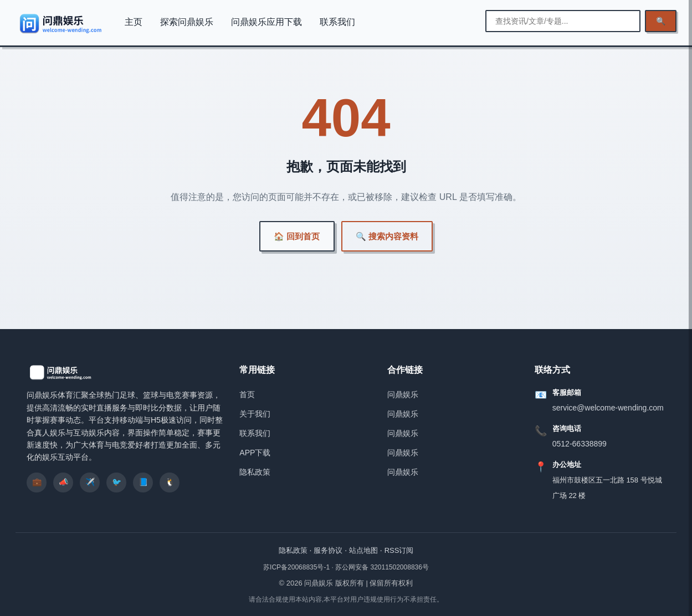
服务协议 (328, 550)
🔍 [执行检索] (661, 21)
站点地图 (363, 550)
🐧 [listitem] (170, 482)
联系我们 (337, 22)
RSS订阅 (399, 550)
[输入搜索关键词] (563, 21)
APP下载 (255, 453)
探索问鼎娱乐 (187, 22)
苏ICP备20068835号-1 (297, 567)
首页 (247, 394)
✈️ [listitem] (90, 482)
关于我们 (255, 414)
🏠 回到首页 (297, 236)
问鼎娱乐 (403, 394)
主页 (134, 22)
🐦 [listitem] (117, 482)
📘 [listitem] (143, 482)
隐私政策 (255, 472)
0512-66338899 (580, 444)
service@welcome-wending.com (608, 408)
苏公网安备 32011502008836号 (382, 567)
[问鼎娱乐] (61, 23)
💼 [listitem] (37, 482)
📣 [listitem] (63, 482)
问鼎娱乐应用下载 (266, 22)
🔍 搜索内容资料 (387, 236)
